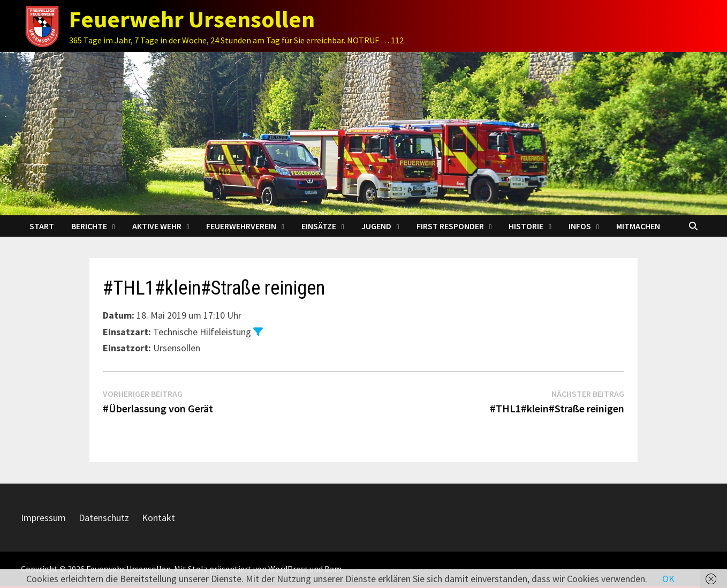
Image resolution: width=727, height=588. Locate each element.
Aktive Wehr (157, 226)
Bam (333, 569)
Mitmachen (638, 226)
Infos (580, 226)
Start (42, 226)
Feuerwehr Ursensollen (192, 19)
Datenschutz (104, 518)
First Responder (450, 226)
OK (668, 579)
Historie (526, 226)
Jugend (376, 226)
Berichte (89, 226)
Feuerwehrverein (241, 226)
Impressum (43, 518)
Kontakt (158, 518)
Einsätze (319, 226)
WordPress (288, 569)
